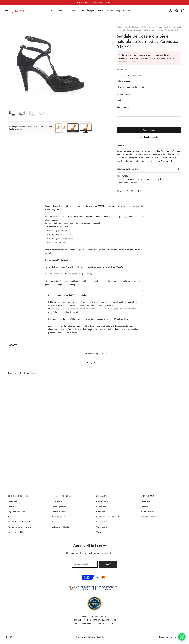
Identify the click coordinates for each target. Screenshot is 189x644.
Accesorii (127, 11)
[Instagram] (11, 637)
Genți (118, 11)
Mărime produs (123, 107)
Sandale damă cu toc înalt (127, 183)
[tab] (149, 146)
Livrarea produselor (60, 507)
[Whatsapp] (136, 191)
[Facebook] (124, 191)
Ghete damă (101, 512)
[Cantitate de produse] (149, 122)
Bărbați (110, 11)
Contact (11, 507)
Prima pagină (122, 27)
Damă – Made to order (74, 11)
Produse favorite (147, 512)
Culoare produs (123, 94)
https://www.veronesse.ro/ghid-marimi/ (76, 274)
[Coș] (183, 11)
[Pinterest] (132, 191)
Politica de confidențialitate (19, 522)
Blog (10, 517)
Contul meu (145, 502)
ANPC (55, 522)
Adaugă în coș (149, 130)
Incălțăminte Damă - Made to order (142, 27)
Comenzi (144, 507)
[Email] (140, 191)
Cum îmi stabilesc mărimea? (131, 76)
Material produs (123, 81)
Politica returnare (59, 512)
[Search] (177, 11)
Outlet (136, 11)
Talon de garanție (59, 517)
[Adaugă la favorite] (149, 137)
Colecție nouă (56, 11)
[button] (182, 637)
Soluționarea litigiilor (61, 527)
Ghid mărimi (57, 502)
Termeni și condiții (15, 532)
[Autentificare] (171, 11)
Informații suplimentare (127, 169)
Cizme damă (102, 527)
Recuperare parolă (148, 517)
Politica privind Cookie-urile (19, 527)
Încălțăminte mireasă (96, 11)
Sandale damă (163, 27)
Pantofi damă (102, 507)
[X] (128, 191)
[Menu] (6, 11)
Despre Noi (13, 502)
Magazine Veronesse (16, 512)
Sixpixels (172, 637)
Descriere (121, 146)
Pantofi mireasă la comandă (108, 517)
